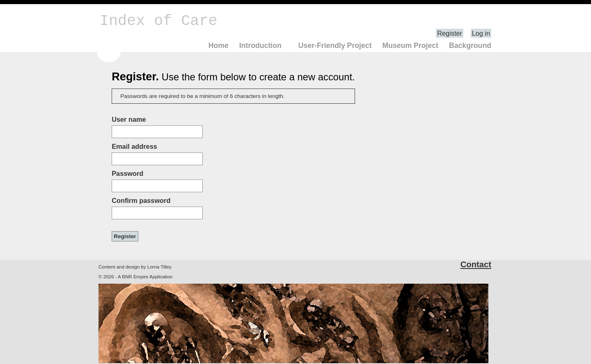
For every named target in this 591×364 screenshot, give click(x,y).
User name (129, 119)
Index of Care (158, 21)
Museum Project (410, 45)
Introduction (260, 45)
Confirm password (141, 200)
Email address (134, 146)
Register (450, 33)
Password (127, 173)
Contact (476, 264)
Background (470, 45)
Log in (481, 33)
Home (219, 45)
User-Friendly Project (335, 45)
